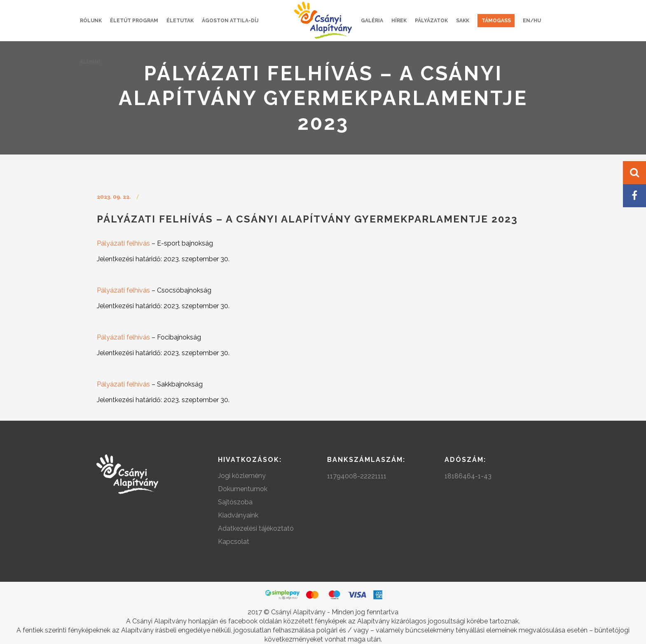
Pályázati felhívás (123, 243)
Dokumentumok (243, 489)
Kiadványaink (238, 515)
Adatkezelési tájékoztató (256, 528)
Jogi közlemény (242, 476)
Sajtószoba (235, 502)
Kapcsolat (234, 542)
